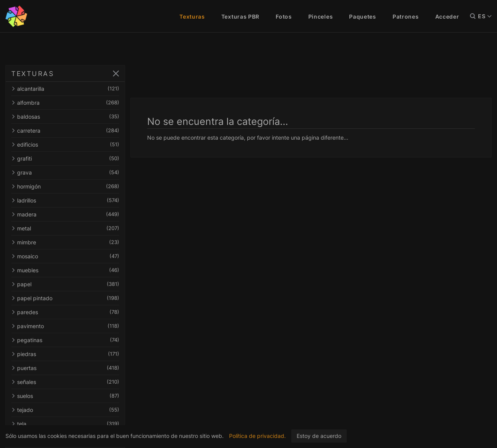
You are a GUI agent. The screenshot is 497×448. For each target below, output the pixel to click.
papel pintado (65, 298)
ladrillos (65, 200)
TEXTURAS (33, 74)
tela (65, 424)
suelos (65, 396)
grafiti (65, 158)
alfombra (65, 103)
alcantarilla (65, 89)
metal (65, 228)
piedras (65, 354)
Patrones (406, 16)
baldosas (65, 117)
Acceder (447, 16)
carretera (65, 131)
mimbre (65, 242)
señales (65, 382)
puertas (65, 368)
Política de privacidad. (257, 436)
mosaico (65, 256)
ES (485, 16)
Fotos (284, 16)
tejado (65, 410)
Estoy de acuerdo (319, 436)
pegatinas (65, 340)
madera (65, 214)
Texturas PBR (240, 16)
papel (65, 284)
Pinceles (321, 16)
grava (65, 172)
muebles (65, 270)
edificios (65, 144)
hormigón (65, 186)
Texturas (192, 16)
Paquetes (363, 16)
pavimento (65, 326)
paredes (65, 312)
